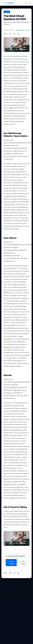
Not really (22, 563)
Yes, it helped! (11, 563)
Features (7, 12)
